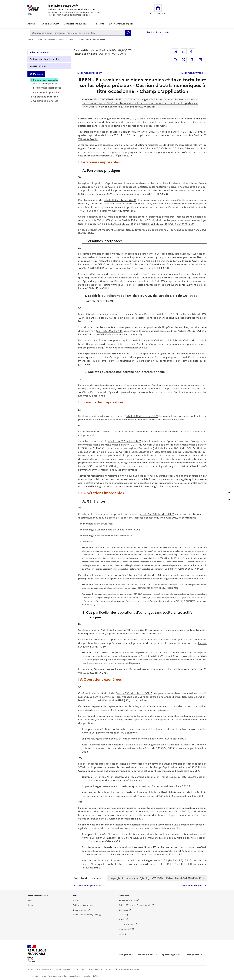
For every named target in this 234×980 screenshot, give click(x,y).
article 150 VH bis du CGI (119, 200)
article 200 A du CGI (178, 448)
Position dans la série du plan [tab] (45, 59)
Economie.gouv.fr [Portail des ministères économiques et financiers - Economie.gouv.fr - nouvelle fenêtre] (126, 924)
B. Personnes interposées (47, 88)
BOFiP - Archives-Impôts (121, 24)
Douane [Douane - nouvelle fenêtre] (122, 915)
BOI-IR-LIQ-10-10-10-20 (181, 224)
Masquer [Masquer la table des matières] (38, 74)
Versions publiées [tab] (39, 66)
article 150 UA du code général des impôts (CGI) (108, 119)
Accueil (31, 24)
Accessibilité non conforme (39, 969)
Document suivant (192, 73)
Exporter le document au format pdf (175, 51)
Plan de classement (47, 40)
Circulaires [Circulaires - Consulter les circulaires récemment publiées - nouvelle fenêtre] (123, 910)
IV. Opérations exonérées (44, 101)
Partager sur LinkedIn (192, 60)
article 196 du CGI (100, 220)
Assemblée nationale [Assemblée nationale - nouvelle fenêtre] (128, 900)
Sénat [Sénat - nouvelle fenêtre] (121, 934)
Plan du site (80, 969)
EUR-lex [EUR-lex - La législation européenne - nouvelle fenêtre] (122, 920)
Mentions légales (63, 969)
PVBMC (72, 40)
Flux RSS (77, 900)
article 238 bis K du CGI (93, 288)
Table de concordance (83, 905)
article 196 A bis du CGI (137, 220)
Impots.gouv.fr (125, 929)
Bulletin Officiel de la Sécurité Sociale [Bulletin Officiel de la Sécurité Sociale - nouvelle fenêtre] (135, 905)
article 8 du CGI (156, 261)
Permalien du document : (88, 878)
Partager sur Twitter (184, 60)
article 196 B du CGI (153, 224)
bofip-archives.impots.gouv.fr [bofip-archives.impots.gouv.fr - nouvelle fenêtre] (86, 915)
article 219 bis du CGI (92, 334)
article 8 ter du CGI (91, 264)
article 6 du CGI (121, 224)
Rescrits (100, 24)
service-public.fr (146, 955)
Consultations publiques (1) (78, 24)
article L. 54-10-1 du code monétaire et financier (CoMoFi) (139, 431)
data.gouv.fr (193, 955)
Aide (29, 900)
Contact (31, 905)
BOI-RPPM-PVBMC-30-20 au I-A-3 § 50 (185, 569)
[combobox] (78, 33)
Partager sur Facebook (175, 60)
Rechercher (128, 33)
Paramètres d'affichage (129, 969)
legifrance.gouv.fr (171, 955)
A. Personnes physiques (47, 83)
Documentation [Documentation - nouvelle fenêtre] (80, 910)
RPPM (62, 40)
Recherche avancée (158, 32)
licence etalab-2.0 (88, 976)
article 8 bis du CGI (185, 261)
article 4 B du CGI (103, 187)
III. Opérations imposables (45, 97)
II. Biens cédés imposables (44, 92)
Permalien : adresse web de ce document (192, 51)
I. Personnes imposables (45, 80)
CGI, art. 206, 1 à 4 (108, 331)
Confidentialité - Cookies (100, 969)
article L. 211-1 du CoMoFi (137, 445)
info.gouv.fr (125, 955)
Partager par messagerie (200, 60)
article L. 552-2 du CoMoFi (123, 441)
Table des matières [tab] (39, 52)
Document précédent (90, 73)
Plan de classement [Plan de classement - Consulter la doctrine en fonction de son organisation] (49, 24)
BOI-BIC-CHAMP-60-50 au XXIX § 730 (160, 588)
